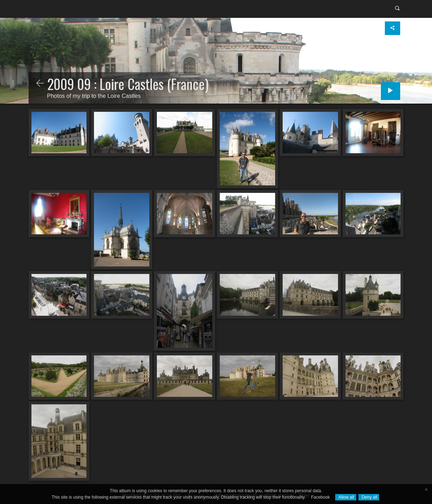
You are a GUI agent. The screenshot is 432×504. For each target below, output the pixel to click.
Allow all (346, 497)
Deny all (369, 497)
